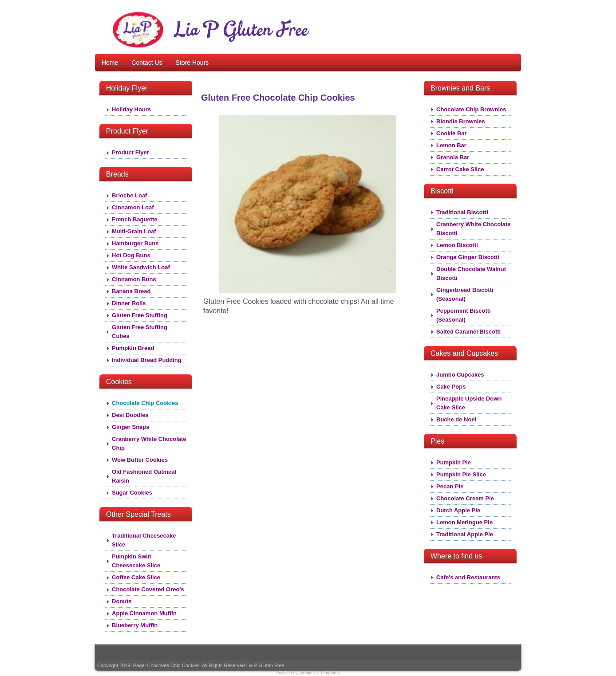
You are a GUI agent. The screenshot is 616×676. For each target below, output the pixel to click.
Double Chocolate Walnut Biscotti (471, 273)
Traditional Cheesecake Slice (144, 540)
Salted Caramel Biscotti (468, 332)
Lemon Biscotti (457, 245)
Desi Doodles (130, 415)
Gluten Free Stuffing (140, 315)
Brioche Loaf (129, 195)
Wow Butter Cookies (140, 460)
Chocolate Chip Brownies (471, 109)
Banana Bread (131, 291)
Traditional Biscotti (462, 212)
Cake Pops (451, 387)
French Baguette (135, 219)
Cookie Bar (452, 133)
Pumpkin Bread (133, 348)
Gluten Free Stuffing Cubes (140, 332)
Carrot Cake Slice (460, 169)
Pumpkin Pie (454, 462)
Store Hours (192, 63)
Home (110, 63)
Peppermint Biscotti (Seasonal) (464, 315)
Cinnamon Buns (134, 279)
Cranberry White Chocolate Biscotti (474, 229)
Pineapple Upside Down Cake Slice (469, 403)
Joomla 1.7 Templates (319, 673)
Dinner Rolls (129, 303)
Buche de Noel (456, 419)
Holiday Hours (131, 109)
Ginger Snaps (131, 427)
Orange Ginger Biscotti (468, 257)
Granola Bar (453, 157)
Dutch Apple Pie (458, 510)
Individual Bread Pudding (147, 360)
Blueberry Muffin (135, 625)
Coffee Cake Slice (136, 577)
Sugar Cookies (132, 493)
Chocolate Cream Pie (465, 498)
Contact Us (147, 63)
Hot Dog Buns (131, 255)
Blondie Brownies (461, 121)
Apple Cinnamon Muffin (144, 613)
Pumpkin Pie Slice (461, 474)
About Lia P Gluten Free (354, 12)
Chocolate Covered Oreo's (148, 589)
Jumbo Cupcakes (460, 375)
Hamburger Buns (135, 243)
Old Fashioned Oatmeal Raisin (144, 476)
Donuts (122, 601)
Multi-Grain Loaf (134, 231)
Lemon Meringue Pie (464, 522)
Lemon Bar (451, 145)
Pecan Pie (450, 486)
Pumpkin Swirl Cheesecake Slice (136, 561)
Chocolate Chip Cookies (145, 403)
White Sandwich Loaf (141, 267)
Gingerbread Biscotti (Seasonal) (465, 294)
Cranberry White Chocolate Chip (149, 443)
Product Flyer (130, 152)
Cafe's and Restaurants (468, 577)
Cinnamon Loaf (133, 207)
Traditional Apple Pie (465, 534)
